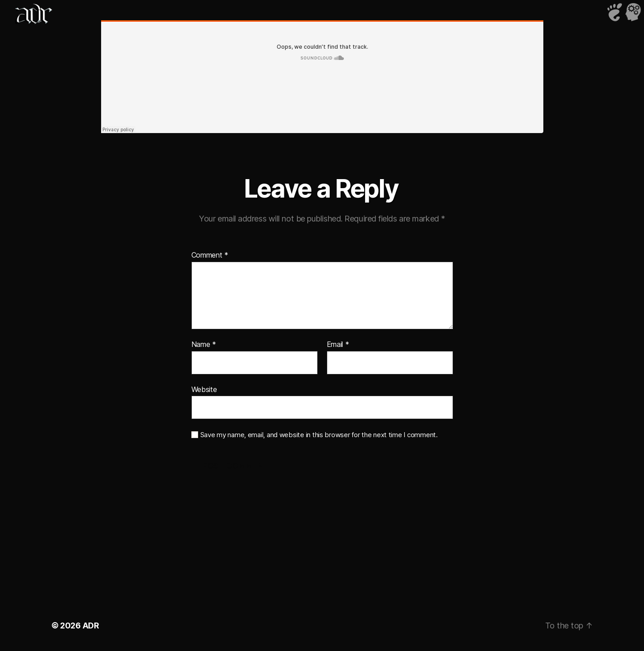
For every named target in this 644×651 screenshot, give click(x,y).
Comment (210, 255)
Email (338, 345)
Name (204, 345)
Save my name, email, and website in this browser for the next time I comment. (319, 435)
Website (204, 389)
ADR (91, 626)
